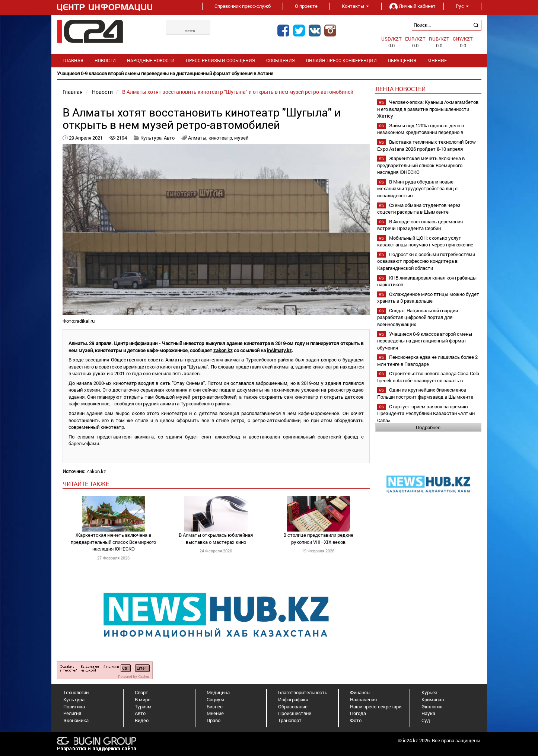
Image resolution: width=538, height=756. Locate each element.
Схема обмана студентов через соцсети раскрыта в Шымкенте (419, 209)
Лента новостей (400, 89)
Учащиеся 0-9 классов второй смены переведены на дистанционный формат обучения (425, 341)
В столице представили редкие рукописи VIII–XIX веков (318, 538)
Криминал (433, 699)
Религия (72, 713)
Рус (462, 6)
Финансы (360, 692)
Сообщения (281, 60)
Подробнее (428, 427)
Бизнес (215, 706)
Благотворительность (303, 692)
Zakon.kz (96, 471)
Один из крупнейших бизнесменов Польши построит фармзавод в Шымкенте (425, 393)
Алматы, (198, 138)
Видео (142, 720)
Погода (358, 713)
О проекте (306, 6)
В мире (143, 699)
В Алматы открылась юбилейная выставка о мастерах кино (216, 538)
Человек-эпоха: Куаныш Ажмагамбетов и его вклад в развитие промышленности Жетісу (428, 109)
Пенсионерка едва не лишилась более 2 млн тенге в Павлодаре (427, 361)
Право (214, 720)
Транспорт (290, 720)
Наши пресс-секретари (376, 706)
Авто (169, 138)
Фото (356, 720)
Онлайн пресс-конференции (341, 60)
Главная (73, 60)
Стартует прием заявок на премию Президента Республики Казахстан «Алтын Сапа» (426, 413)
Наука (428, 713)
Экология (432, 706)
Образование (293, 706)
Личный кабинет (413, 6)
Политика (74, 706)
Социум (215, 699)
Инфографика (293, 699)
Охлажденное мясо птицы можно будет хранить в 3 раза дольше (428, 298)
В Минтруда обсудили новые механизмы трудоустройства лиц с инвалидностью (417, 189)
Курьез (429, 692)
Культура (74, 699)
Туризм (143, 706)
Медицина (218, 692)
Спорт (141, 692)
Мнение (437, 60)
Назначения (363, 699)
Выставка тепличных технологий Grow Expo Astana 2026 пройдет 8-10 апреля (426, 145)
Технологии (76, 692)
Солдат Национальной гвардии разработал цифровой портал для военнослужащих (418, 317)
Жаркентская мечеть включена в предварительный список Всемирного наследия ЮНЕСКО (113, 542)
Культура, (152, 138)
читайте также (86, 484)
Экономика (76, 720)
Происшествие (295, 713)
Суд (426, 720)
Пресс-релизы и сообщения (220, 60)
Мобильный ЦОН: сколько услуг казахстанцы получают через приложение (425, 241)
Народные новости (151, 60)
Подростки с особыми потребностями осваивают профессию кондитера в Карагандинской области (426, 261)
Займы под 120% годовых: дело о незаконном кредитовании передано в (421, 129)
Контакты (355, 6)
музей (241, 138)
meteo (190, 31)
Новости (105, 60)
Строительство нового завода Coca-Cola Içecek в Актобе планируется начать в (428, 377)
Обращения (402, 60)
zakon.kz (223, 350)
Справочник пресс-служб (243, 6)
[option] (269, 74)
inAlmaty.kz (279, 350)
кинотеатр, (221, 138)
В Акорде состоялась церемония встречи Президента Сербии (420, 225)
